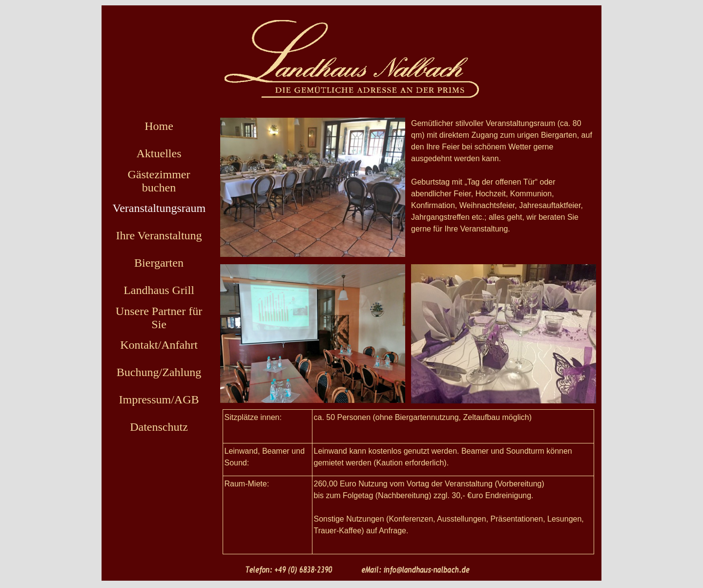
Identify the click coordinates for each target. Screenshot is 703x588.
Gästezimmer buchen (159, 181)
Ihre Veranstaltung (159, 235)
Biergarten (159, 263)
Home (159, 126)
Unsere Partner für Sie (159, 318)
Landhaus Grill (159, 290)
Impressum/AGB (159, 399)
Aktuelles (159, 153)
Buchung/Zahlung (159, 372)
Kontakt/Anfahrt (159, 345)
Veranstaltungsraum (159, 208)
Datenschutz (159, 427)
